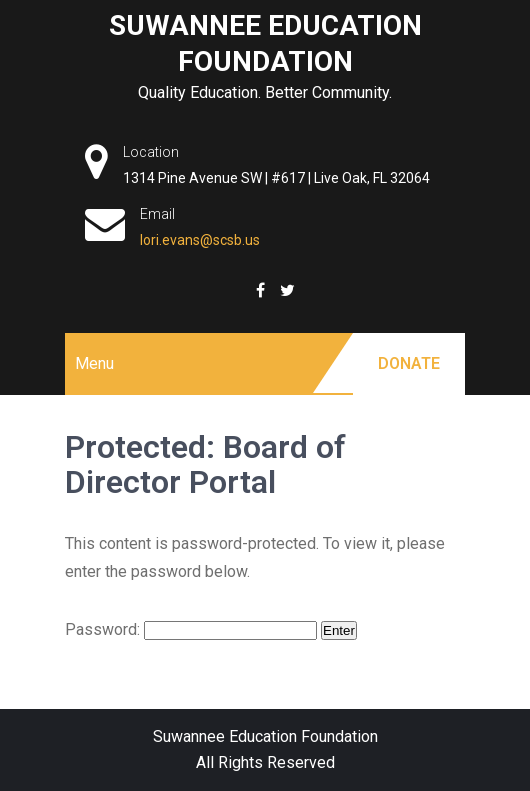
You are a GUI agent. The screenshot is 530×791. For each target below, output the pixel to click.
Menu (94, 363)
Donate (409, 363)
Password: (191, 629)
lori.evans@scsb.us (200, 240)
